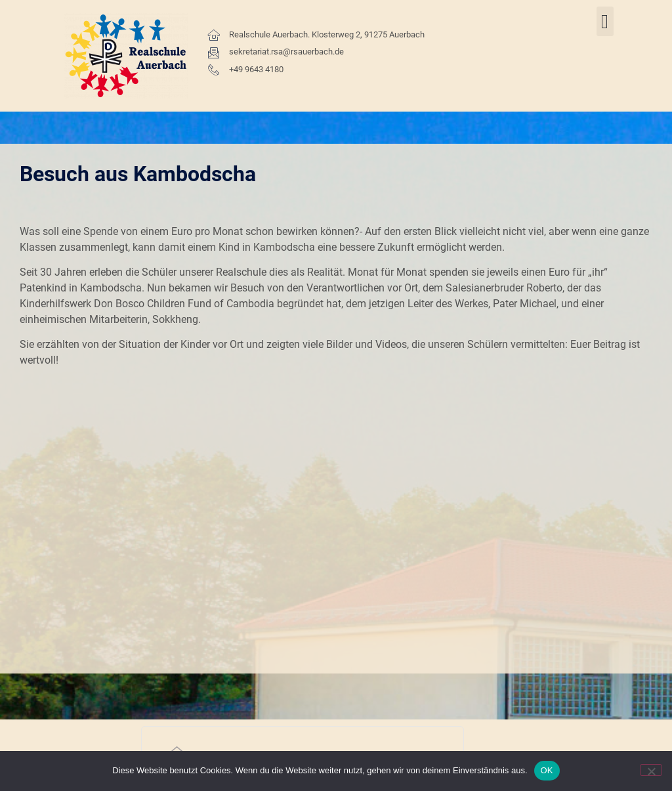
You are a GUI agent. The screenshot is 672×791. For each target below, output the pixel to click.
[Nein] (651, 770)
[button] (605, 21)
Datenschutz (562, 643)
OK (547, 770)
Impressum (537, 673)
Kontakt (506, 643)
